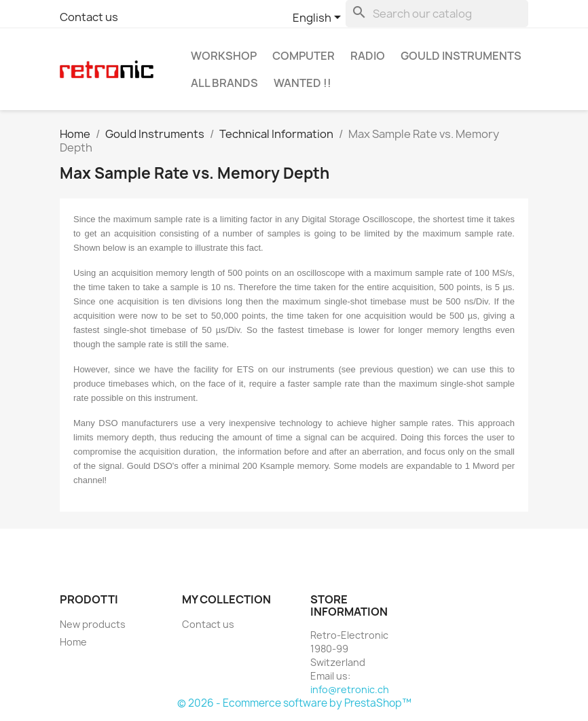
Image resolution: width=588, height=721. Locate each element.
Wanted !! (302, 83)
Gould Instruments (461, 56)
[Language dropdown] (319, 18)
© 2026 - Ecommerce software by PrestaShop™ (294, 703)
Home (73, 642)
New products (93, 624)
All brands (224, 83)
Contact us (89, 17)
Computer (304, 56)
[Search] (437, 14)
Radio (368, 56)
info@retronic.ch (350, 689)
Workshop (224, 56)
